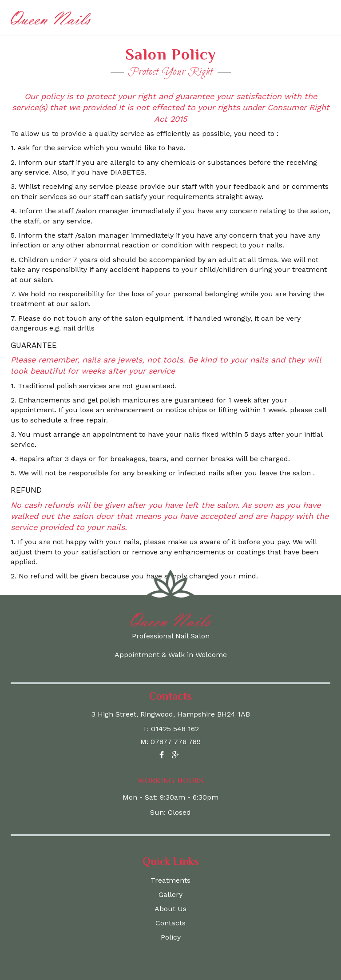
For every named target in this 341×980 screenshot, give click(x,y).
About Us (170, 909)
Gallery (170, 894)
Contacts (170, 923)
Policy (171, 937)
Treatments (170, 880)
